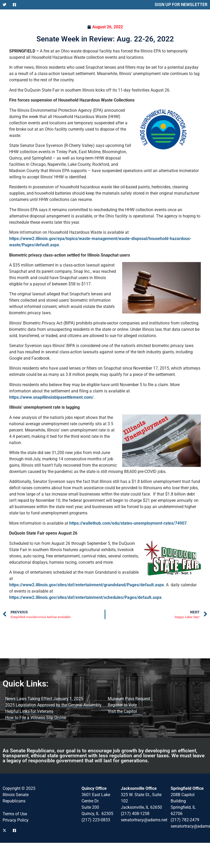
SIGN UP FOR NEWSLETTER (181, 5)
